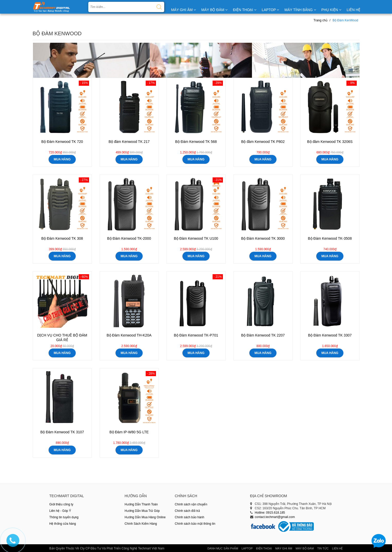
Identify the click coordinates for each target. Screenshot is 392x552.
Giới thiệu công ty (61, 504)
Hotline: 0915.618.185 (270, 513)
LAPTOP (271, 10)
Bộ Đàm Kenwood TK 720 (62, 142)
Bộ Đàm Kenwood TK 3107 (62, 432)
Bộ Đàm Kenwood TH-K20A (129, 335)
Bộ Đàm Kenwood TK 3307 (330, 335)
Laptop (247, 548)
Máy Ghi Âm (284, 548)
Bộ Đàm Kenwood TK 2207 (263, 335)
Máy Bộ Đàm (305, 548)
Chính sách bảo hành (189, 517)
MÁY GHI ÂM (184, 10)
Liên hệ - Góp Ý (60, 511)
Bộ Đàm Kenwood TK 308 (62, 238)
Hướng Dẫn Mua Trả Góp (142, 511)
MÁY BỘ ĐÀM (214, 10)
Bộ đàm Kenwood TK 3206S (330, 142)
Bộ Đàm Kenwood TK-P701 (196, 335)
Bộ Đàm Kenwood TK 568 (196, 142)
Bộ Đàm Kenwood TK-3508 (330, 238)
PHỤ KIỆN (331, 10)
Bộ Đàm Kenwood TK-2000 (129, 238)
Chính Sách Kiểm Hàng (141, 524)
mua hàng (62, 159)
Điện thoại (264, 548)
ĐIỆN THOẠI (245, 10)
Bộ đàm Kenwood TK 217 (129, 142)
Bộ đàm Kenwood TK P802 (263, 142)
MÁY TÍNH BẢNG (300, 10)
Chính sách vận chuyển (191, 504)
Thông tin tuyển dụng (64, 517)
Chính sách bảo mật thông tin (195, 524)
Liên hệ (337, 548)
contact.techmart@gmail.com (275, 517)
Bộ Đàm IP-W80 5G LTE (129, 432)
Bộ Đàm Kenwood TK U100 (196, 238)
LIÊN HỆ (354, 10)
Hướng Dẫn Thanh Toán (141, 504)
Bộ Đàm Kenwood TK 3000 (263, 238)
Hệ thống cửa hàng (63, 524)
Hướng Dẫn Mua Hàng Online (145, 517)
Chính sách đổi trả (187, 511)
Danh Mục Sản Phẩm (223, 548)
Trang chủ (320, 20)
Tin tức (323, 548)
